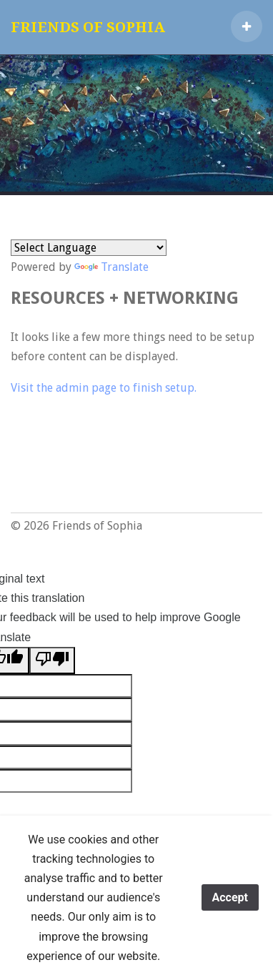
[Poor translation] (52, 660)
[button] (247, 26)
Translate (111, 267)
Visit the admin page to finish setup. (104, 388)
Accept (230, 897)
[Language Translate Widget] (89, 248)
